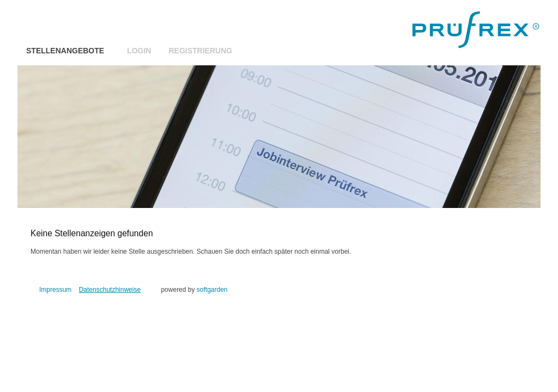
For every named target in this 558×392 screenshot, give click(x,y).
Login (139, 51)
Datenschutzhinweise (110, 290)
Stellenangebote (65, 51)
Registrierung (200, 51)
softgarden (212, 290)
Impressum (55, 290)
